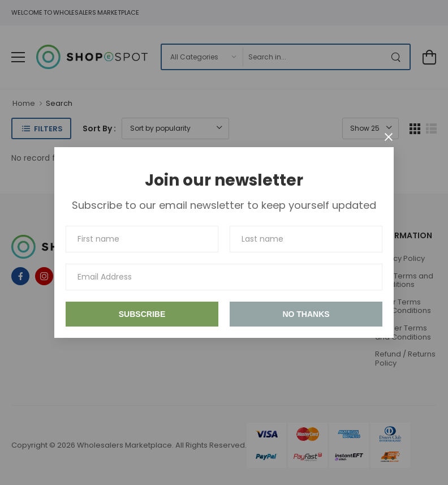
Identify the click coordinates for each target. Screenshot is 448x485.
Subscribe (142, 314)
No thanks (306, 314)
